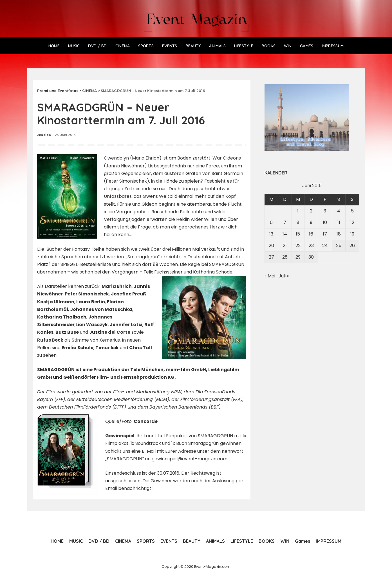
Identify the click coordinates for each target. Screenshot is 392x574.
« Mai (270, 276)
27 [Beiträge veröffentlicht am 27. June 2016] (271, 257)
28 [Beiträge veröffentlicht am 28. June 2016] (285, 257)
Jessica (44, 135)
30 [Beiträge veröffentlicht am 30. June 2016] (311, 257)
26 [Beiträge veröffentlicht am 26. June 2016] (352, 245)
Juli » (284, 276)
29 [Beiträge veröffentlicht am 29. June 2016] (298, 257)
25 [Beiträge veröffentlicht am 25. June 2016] (339, 245)
